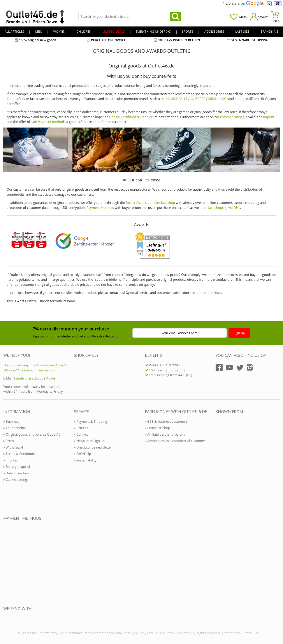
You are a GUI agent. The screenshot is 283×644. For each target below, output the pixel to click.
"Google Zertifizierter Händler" (131, 117)
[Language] (278, 4)
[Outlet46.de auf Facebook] (219, 367)
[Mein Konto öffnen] (259, 17)
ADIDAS (177, 99)
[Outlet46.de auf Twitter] (240, 367)
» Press (9, 441)
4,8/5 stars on (243, 3)
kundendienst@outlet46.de (35, 378)
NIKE (166, 99)
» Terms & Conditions (19, 454)
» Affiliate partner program (165, 434)
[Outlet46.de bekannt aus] (219, 459)
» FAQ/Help (83, 454)
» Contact (81, 434)
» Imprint (10, 460)
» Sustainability (85, 460)
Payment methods (52, 122)
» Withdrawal (13, 447)
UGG (223, 99)
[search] (176, 16)
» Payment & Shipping (91, 421)
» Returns (81, 428)
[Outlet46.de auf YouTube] (229, 367)
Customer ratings (231, 117)
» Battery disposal (17, 467)
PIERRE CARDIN (206, 99)
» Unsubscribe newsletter (93, 447)
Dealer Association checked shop (150, 202)
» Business (11, 421)
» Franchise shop (157, 428)
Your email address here (180, 333)
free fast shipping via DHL (221, 208)
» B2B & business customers (166, 421)
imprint (269, 117)
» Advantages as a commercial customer (175, 441)
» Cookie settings (16, 479)
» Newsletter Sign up (89, 441)
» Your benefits (14, 428)
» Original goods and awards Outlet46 (32, 434)
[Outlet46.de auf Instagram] (250, 367)
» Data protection (16, 473)
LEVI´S (189, 99)
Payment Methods (100, 208)
